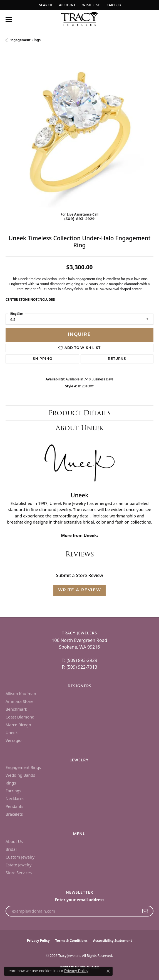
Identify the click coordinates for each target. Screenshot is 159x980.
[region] (79, 133)
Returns (117, 359)
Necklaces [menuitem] (15, 799)
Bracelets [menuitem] (14, 814)
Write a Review (79, 590)
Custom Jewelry (20, 857)
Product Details (79, 413)
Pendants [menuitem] (14, 806)
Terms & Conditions (71, 941)
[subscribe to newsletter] (145, 911)
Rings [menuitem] (11, 783)
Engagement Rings (25, 40)
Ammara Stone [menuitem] (19, 701)
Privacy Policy (38, 941)
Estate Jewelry (18, 865)
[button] (45, 5)
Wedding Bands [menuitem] (20, 775)
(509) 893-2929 (80, 219)
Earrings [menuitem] (13, 791)
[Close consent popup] (108, 971)
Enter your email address (80, 900)
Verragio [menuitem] (13, 740)
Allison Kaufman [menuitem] (21, 694)
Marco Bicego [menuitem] (18, 725)
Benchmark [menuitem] (16, 709)
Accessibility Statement (113, 941)
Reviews (80, 554)
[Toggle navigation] (9, 19)
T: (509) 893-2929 (79, 660)
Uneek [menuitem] (12, 733)
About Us (14, 841)
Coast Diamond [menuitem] (20, 717)
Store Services (19, 873)
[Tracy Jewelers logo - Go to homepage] (79, 19)
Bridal (11, 849)
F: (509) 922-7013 (79, 667)
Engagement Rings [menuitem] (23, 767)
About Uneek (80, 428)
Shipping (42, 359)
